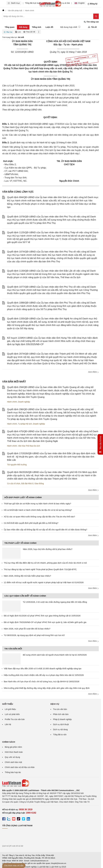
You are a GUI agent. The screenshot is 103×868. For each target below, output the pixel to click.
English (80, 3)
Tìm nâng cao (91, 22)
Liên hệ (8, 724)
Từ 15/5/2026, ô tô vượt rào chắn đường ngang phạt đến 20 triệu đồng (55, 602)
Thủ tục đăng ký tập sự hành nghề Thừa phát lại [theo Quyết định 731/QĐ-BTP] (40, 569)
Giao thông (39, 483)
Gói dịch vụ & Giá (62, 3)
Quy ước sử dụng (12, 757)
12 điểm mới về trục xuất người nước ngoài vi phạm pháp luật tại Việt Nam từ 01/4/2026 (44, 582)
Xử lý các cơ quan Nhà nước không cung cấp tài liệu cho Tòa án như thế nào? (39, 517)
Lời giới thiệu (10, 709)
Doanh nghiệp (24, 402)
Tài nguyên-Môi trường (17, 465)
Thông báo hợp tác (13, 772)
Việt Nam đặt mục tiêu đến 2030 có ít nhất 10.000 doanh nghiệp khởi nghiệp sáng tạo (43, 668)
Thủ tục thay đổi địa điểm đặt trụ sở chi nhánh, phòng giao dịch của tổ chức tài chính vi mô (45, 563)
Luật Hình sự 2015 (58, 867)
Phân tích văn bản (61, 714)
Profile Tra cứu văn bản (15, 719)
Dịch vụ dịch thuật (61, 724)
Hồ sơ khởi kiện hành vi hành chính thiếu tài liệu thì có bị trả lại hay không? (38, 510)
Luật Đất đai (43, 867)
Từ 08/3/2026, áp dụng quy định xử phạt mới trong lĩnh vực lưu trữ (34, 635)
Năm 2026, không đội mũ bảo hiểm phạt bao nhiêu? (27, 576)
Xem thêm (93, 372)
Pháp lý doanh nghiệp (62, 719)
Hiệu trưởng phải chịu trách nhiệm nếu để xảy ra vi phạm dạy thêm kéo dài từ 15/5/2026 (44, 675)
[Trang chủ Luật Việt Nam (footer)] (50, 783)
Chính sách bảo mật (13, 762)
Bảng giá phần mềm (13, 747)
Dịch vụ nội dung (60, 729)
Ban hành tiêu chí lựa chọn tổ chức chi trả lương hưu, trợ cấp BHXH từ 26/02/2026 (42, 681)
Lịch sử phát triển (12, 714)
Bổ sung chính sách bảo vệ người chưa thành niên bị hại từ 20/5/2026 (55, 655)
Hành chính (12, 402)
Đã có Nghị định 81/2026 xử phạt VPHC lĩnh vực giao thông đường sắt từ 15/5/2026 (42, 616)
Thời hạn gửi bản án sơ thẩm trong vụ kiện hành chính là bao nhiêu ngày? (37, 504)
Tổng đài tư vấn (60, 735)
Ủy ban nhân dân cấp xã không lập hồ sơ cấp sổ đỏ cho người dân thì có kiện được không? (45, 530)
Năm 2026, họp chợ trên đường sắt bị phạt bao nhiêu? (48, 549)
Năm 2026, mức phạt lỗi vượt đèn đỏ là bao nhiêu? (27, 629)
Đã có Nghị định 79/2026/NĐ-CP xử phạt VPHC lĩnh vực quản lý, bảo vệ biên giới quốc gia (45, 622)
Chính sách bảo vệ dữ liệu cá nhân (20, 767)
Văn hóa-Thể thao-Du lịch (29, 446)
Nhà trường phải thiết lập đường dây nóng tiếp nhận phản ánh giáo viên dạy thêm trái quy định (47, 688)
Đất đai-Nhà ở (27, 483)
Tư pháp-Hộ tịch (25, 424)
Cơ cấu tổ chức (14, 483)
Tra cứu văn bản (60, 709)
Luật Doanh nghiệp (29, 867)
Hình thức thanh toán (14, 752)
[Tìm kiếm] (96, 16)
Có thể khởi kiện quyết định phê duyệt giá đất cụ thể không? (31, 523)
